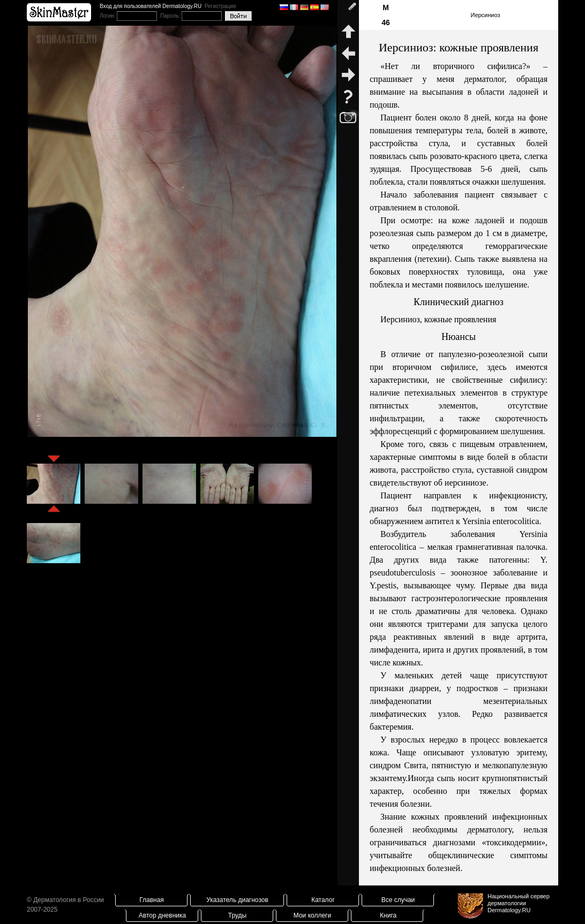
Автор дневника (162, 915)
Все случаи (398, 900)
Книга (388, 915)
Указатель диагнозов (237, 900)
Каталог (323, 900)
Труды (237, 915)
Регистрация (220, 6)
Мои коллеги (312, 915)
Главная (152, 900)
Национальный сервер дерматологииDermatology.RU (519, 903)
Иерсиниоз (485, 15)
